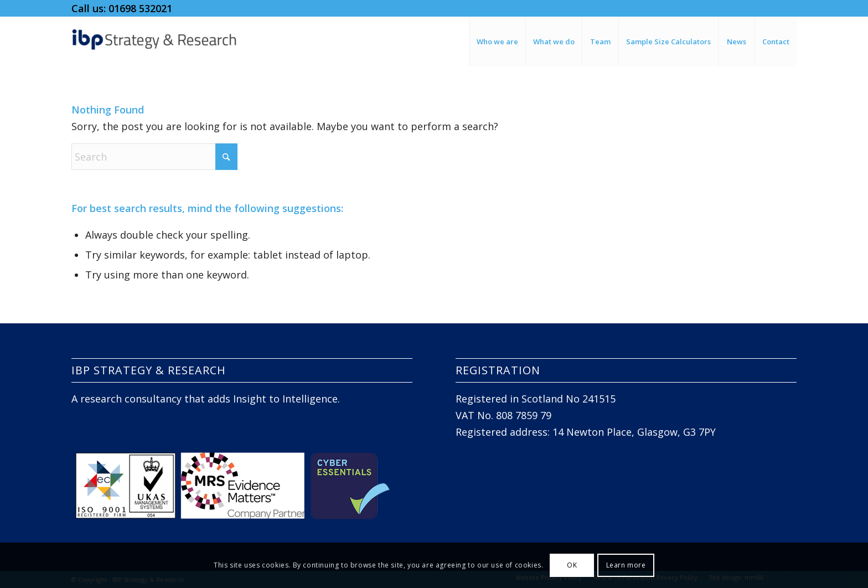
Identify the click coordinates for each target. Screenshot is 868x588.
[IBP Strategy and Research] (154, 42)
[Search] (154, 157)
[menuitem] (497, 42)
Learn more (626, 565)
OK (572, 565)
